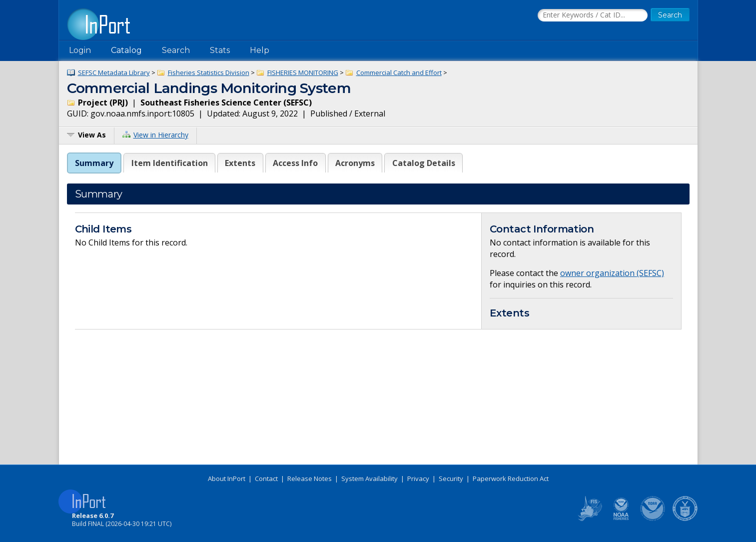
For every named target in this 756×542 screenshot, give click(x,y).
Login (80, 50)
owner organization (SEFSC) (612, 273)
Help (260, 50)
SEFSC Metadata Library (114, 72)
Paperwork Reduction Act (511, 478)
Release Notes (310, 478)
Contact (266, 478)
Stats (220, 50)
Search (176, 50)
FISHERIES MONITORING (303, 72)
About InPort (227, 478)
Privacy (418, 478)
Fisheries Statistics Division (209, 72)
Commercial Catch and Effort (399, 72)
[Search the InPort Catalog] (593, 15)
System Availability (370, 478)
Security (451, 478)
